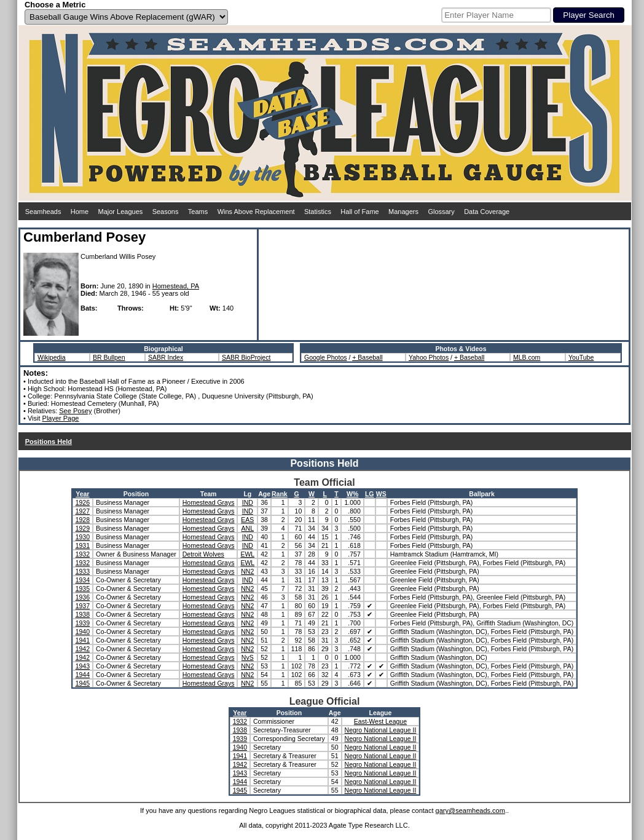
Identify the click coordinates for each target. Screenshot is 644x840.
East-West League (380, 721)
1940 (83, 632)
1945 (83, 683)
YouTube (581, 357)
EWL (247, 554)
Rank (280, 494)
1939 (83, 623)
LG (370, 494)
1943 (83, 666)
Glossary (441, 212)
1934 (83, 580)
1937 (83, 606)
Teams (198, 212)
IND (248, 502)
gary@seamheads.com (470, 810)
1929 (83, 528)
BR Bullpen (109, 357)
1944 (83, 675)
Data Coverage (487, 212)
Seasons (166, 212)
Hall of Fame (359, 212)
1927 (83, 511)
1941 (83, 640)
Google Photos (325, 357)
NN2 (247, 571)
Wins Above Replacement (256, 212)
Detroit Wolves (203, 554)
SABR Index (166, 357)
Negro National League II (381, 730)
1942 (83, 649)
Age (264, 494)
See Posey (75, 411)
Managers (403, 212)
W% (352, 494)
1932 (83, 554)
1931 (83, 545)
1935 (83, 588)
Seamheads (43, 212)
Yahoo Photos (429, 357)
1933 (83, 571)
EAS (247, 520)
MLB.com (527, 357)
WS (381, 494)
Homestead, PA (176, 286)
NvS (248, 657)
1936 (83, 597)
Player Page (61, 418)
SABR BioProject (246, 357)
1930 (83, 537)
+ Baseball (367, 357)
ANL (248, 528)
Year (82, 494)
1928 (83, 520)
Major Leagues (121, 212)
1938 (83, 614)
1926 (83, 502)
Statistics (318, 212)
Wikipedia (52, 357)
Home (80, 212)
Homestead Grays (209, 502)
